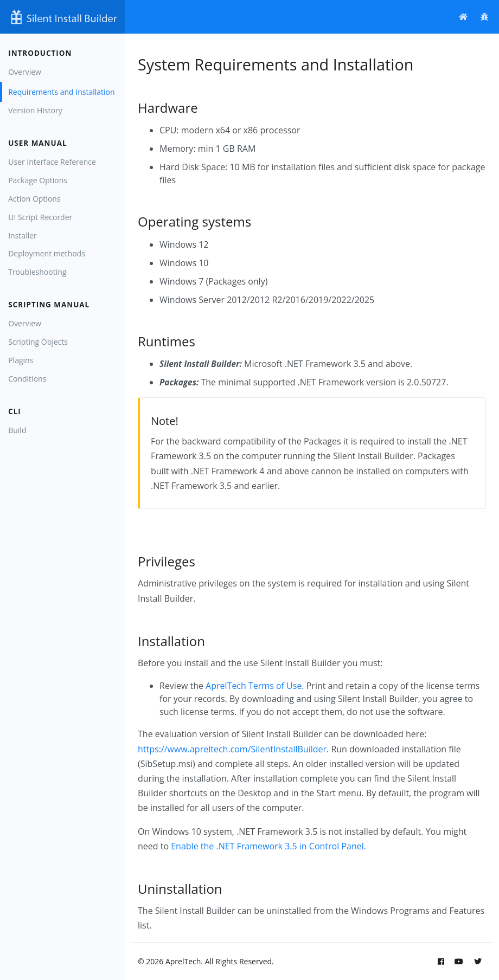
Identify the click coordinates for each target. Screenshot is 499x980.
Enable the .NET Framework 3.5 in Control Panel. (268, 846)
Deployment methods (47, 253)
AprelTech (183, 961)
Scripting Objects (38, 342)
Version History (35, 110)
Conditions (27, 379)
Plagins (21, 360)
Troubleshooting (37, 272)
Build (17, 430)
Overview (25, 72)
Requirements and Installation (61, 92)
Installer (23, 236)
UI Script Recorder (40, 217)
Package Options (38, 180)
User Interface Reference (52, 162)
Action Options (34, 199)
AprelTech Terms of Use (254, 686)
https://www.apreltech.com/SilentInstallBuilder (232, 749)
